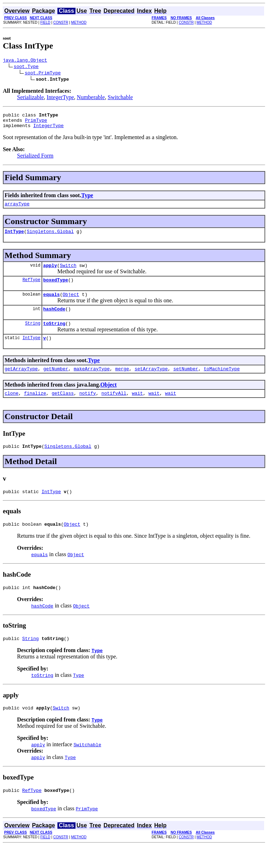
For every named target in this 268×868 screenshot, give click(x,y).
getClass (63, 408)
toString (54, 335)
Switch (68, 273)
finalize (35, 408)
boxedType (56, 288)
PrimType (36, 123)
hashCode (54, 319)
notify (88, 408)
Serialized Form (35, 160)
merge (122, 382)
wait (137, 408)
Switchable (120, 98)
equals (52, 304)
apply (50, 273)
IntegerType (60, 98)
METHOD (79, 22)
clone (12, 408)
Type (87, 199)
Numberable (91, 98)
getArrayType (21, 382)
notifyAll (114, 408)
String (33, 335)
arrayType (17, 209)
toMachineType (222, 382)
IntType (14, 238)
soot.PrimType (43, 74)
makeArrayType (92, 382)
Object (71, 304)
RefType (31, 288)
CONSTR (61, 22)
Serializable (30, 98)
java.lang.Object (25, 61)
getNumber (56, 382)
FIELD (45, 22)
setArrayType (151, 382)
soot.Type (26, 67)
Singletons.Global (50, 238)
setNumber (186, 382)
